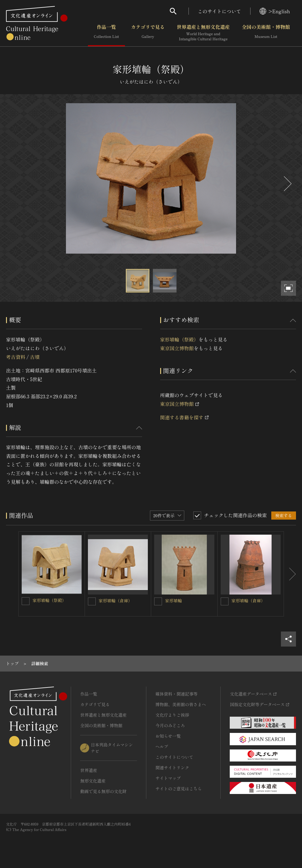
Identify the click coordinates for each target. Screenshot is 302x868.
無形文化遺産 (93, 781)
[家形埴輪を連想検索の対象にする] (158, 601)
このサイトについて (219, 11)
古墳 (35, 357)
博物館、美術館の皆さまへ (181, 704)
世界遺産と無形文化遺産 (203, 33)
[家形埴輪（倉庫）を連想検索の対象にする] (92, 601)
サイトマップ (168, 778)
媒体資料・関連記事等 (176, 694)
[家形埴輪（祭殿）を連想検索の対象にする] (26, 601)
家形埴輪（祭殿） (179, 339)
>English (275, 11)
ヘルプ (162, 746)
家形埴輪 (173, 601)
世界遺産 (89, 770)
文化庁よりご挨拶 (172, 715)
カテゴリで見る (148, 33)
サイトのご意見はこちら (179, 789)
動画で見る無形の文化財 (103, 791)
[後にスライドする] (287, 184)
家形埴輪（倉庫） (116, 601)
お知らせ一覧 (168, 736)
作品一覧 (106, 33)
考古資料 (16, 357)
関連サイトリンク (172, 768)
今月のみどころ (170, 725)
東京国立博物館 (177, 348)
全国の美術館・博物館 (266, 33)
